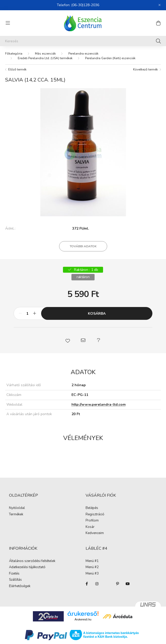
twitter (107, 584)
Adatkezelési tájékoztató (27, 567)
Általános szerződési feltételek (32, 561)
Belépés (92, 508)
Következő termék (145, 69)
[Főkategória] (14, 54)
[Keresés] (83, 41)
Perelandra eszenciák (83, 54)
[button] (68, 340)
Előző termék (17, 69)
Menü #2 (92, 567)
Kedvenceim (95, 533)
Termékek (16, 515)
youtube (128, 584)
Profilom (92, 521)
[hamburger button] (8, 23)
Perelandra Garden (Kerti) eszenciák (110, 58)
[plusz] (34, 313)
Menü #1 (92, 561)
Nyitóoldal (17, 508)
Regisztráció (95, 515)
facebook (87, 584)
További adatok (83, 246)
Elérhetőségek (20, 586)
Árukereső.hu (83, 619)
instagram (97, 584)
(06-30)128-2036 (85, 5)
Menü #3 (92, 574)
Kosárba (97, 314)
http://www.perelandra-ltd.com (99, 405)
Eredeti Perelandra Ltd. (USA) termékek (45, 58)
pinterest (117, 584)
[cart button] (158, 23)
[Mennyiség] (27, 313)
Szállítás (15, 580)
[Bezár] (160, 5)
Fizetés (14, 574)
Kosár (90, 527)
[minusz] (20, 313)
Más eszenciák (45, 54)
